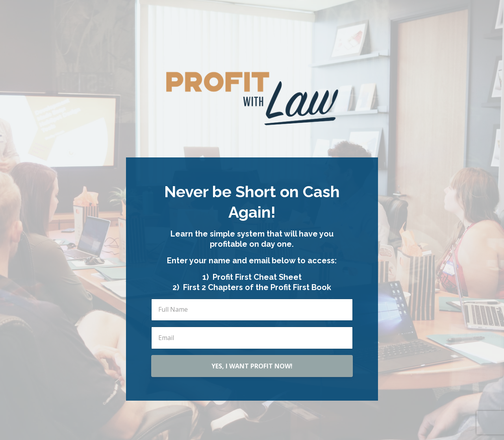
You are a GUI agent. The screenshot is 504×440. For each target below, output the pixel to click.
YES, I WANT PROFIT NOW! (252, 366)
